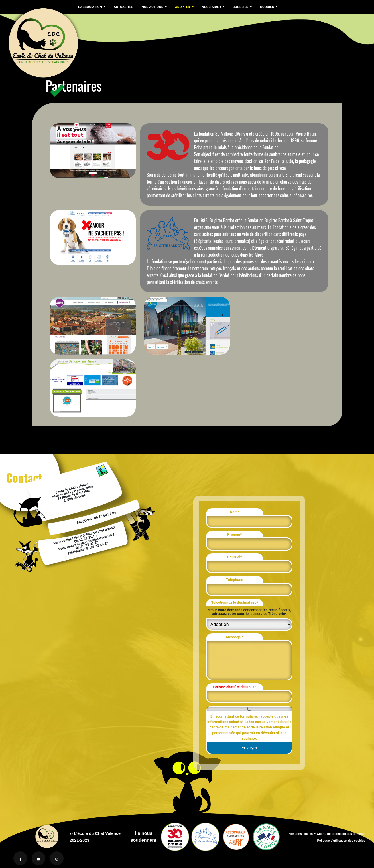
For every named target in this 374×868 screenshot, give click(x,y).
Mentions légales (301, 834)
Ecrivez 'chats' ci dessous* (235, 687)
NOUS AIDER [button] (210, 7)
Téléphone (235, 580)
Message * (234, 637)
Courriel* (235, 557)
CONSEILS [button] (239, 7)
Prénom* (234, 534)
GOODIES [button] (265, 7)
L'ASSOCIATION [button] (90, 7)
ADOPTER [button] (181, 7)
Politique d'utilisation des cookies (341, 841)
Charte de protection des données (341, 834)
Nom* (234, 512)
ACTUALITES (123, 7)
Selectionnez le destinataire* (234, 602)
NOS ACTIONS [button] (152, 7)
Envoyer (249, 748)
